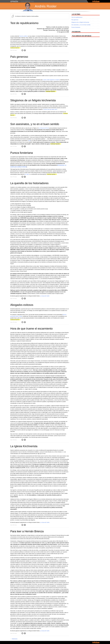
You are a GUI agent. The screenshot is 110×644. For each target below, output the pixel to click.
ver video (27, 174)
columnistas (27, 1)
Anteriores (14, 639)
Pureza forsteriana (22, 153)
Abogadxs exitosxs (22, 305)
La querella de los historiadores (29, 183)
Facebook (25, 50)
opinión (14, 1)
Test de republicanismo (24, 23)
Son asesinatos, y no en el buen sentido (35, 124)
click (29, 141)
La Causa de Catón (45, 296)
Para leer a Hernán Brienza (27, 531)
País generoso (19, 57)
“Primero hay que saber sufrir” (50, 109)
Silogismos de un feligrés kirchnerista (33, 100)
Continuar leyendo (15, 48)
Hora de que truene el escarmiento (31, 329)
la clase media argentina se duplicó (51, 80)
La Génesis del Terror (44, 128)
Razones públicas (24, 36)
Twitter (22, 50)
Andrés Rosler (46, 6)
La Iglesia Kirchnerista (24, 446)
